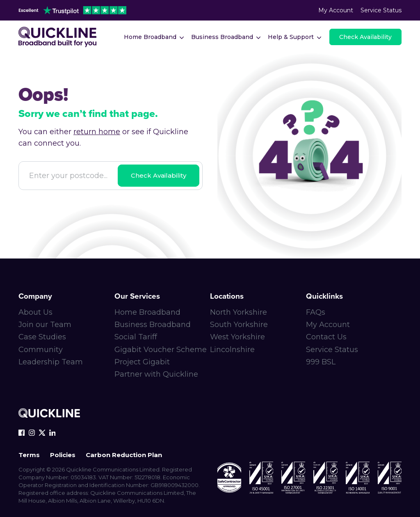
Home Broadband (147, 312)
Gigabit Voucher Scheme (161, 350)
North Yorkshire (239, 312)
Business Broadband (153, 325)
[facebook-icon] (22, 433)
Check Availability (159, 175)
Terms (29, 455)
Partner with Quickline (156, 374)
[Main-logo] (57, 37)
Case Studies (42, 337)
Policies (63, 455)
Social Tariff (136, 337)
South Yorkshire (239, 325)
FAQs (316, 312)
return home (97, 132)
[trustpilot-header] (72, 10)
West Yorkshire (237, 337)
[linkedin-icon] (52, 433)
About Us (35, 312)
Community (41, 350)
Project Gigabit (142, 362)
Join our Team (45, 325)
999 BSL (321, 362)
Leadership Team (51, 362)
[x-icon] (42, 433)
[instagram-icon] (32, 433)
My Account (336, 10)
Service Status (381, 10)
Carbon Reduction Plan (124, 455)
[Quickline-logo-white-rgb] (49, 414)
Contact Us (326, 337)
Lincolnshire (232, 350)
